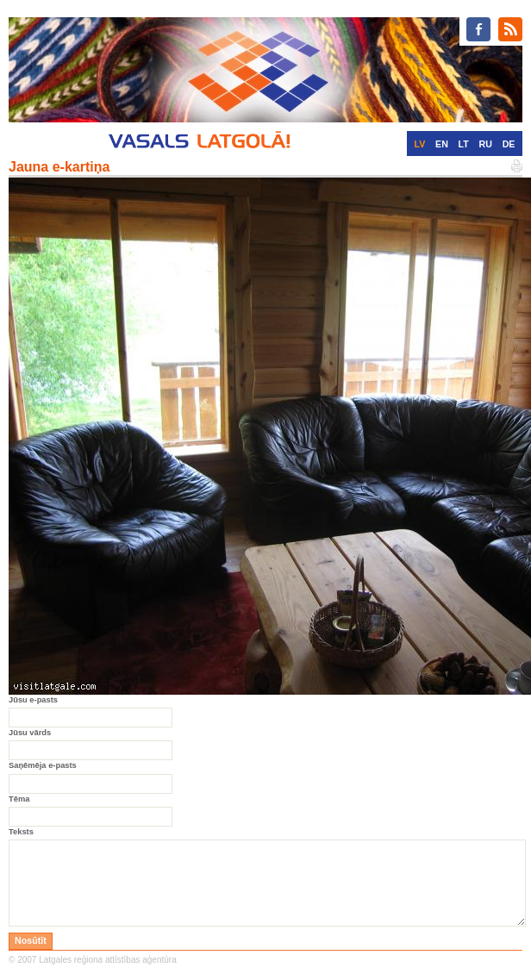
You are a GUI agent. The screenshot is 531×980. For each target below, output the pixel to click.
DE (509, 144)
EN (442, 144)
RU (486, 144)
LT (464, 144)
